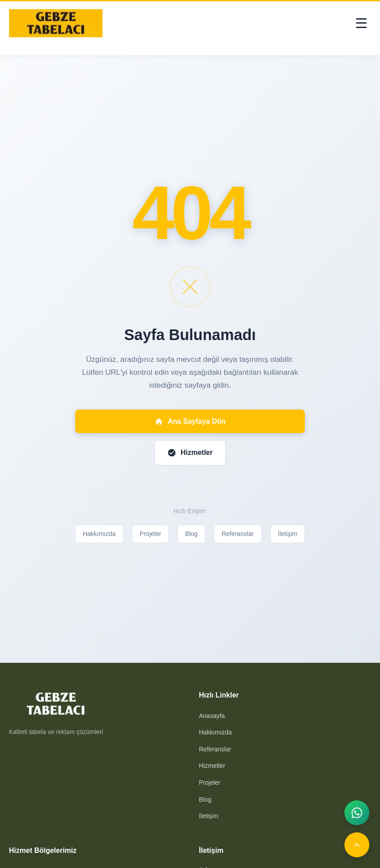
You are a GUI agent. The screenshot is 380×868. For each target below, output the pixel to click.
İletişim (288, 534)
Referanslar (238, 534)
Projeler (150, 534)
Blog (191, 534)
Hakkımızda (99, 534)
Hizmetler (212, 766)
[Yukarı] (357, 845)
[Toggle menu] (361, 23)
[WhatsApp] (357, 813)
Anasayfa (212, 716)
